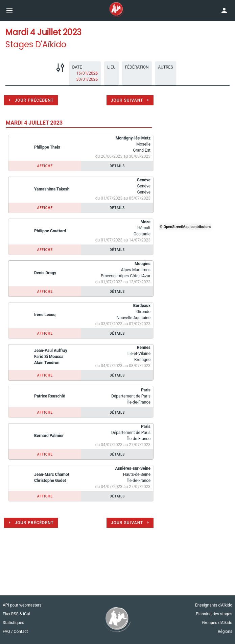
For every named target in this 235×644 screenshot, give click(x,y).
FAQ (7, 632)
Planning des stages (214, 614)
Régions (225, 632)
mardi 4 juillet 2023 (34, 123)
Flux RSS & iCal (16, 614)
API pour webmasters (22, 605)
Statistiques (13, 623)
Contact (21, 632)
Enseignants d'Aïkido (214, 605)
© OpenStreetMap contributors (185, 227)
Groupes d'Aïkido (217, 623)
